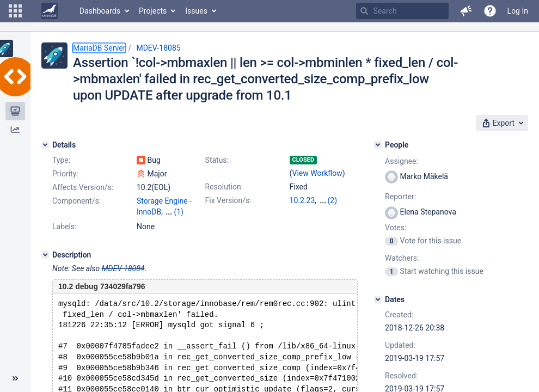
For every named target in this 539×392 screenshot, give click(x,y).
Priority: (65, 174)
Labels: (64, 226)
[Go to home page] (50, 11)
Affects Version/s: (83, 187)
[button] (15, 11)
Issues (196, 11)
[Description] (45, 255)
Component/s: (76, 201)
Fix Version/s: (228, 200)
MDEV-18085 (158, 48)
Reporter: (400, 197)
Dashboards (100, 11)
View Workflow (317, 173)
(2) (333, 200)
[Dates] (378, 299)
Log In (518, 11)
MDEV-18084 (123, 268)
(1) (179, 212)
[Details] (45, 145)
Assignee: (402, 161)
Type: (61, 160)
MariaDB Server (99, 48)
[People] (378, 145)
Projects (153, 11)
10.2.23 (302, 200)
